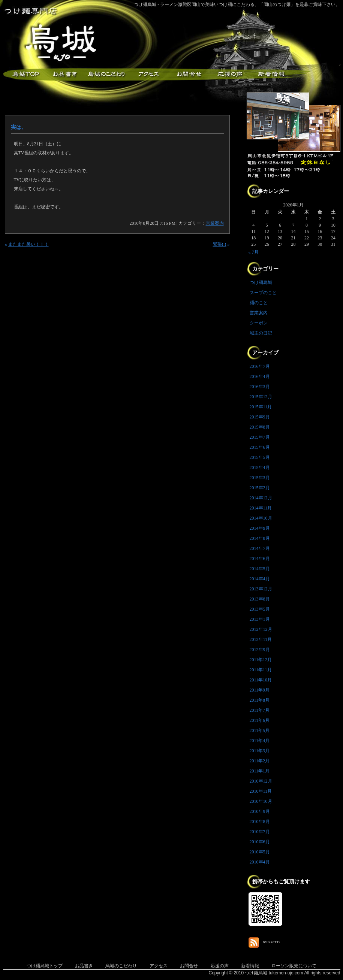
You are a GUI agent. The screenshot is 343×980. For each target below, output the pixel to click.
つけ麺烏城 (24, 74)
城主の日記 (261, 333)
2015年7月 (260, 437)
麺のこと (259, 303)
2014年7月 (260, 548)
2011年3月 (260, 751)
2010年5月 (260, 852)
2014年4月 (260, 579)
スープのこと (263, 293)
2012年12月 (261, 629)
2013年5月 (260, 609)
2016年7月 (260, 366)
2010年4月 (260, 862)
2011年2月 (260, 761)
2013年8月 (260, 599)
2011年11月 (261, 670)
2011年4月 (260, 741)
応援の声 (220, 966)
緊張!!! (220, 244)
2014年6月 (260, 559)
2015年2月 (260, 488)
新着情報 (271, 74)
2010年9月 (260, 811)
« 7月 (254, 252)
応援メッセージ (230, 74)
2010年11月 (261, 791)
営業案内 (215, 223)
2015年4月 (260, 468)
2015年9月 (260, 417)
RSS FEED (271, 942)
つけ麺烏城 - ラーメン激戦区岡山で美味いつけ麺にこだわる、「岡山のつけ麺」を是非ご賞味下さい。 (237, 4)
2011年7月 (260, 710)
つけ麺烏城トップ (45, 966)
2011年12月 (261, 660)
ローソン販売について (294, 966)
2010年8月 (260, 822)
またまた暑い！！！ (28, 244)
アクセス (147, 74)
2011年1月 (260, 771)
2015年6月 (260, 447)
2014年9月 (260, 528)
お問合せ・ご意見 (189, 74)
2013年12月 (261, 589)
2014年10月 (261, 518)
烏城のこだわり (121, 966)
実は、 (19, 127)
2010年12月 (261, 781)
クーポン (259, 323)
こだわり (106, 74)
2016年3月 (260, 387)
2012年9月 (260, 650)
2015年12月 (261, 397)
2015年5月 (260, 457)
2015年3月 (260, 478)
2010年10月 (261, 801)
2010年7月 (260, 832)
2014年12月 (261, 498)
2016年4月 (260, 376)
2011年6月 (260, 720)
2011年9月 (260, 690)
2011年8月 (260, 700)
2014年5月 (260, 569)
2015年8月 (260, 427)
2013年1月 (260, 619)
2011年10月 (261, 680)
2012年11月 (261, 639)
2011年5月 (260, 731)
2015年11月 (261, 407)
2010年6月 (260, 842)
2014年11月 (261, 508)
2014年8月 (260, 538)
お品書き (65, 74)
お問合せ (189, 966)
